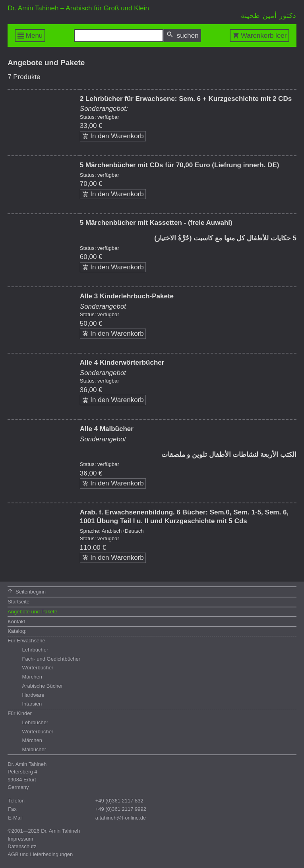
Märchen (32, 677)
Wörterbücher (38, 668)
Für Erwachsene (26, 641)
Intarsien (32, 704)
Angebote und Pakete (32, 612)
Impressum (20, 839)
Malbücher (34, 749)
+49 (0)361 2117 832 (119, 801)
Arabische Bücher (42, 686)
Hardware (33, 695)
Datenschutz (22, 846)
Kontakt (16, 622)
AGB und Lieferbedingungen (40, 854)
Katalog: (17, 631)
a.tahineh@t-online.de (121, 818)
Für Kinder (20, 713)
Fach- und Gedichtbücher (51, 659)
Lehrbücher (35, 650)
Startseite (18, 602)
